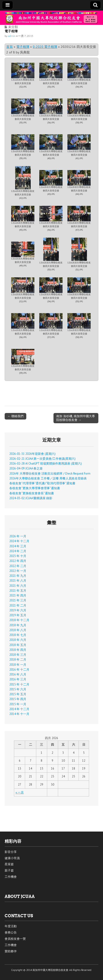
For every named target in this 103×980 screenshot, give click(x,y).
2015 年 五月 (18, 694)
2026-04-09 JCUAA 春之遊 (26, 468)
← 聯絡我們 (15, 416)
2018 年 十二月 (19, 620)
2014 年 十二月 (19, 709)
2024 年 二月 (18, 551)
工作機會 (11, 877)
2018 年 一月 (18, 665)
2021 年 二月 (18, 605)
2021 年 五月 (18, 590)
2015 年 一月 (18, 704)
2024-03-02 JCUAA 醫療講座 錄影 (31, 498)
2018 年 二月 (18, 659)
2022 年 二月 (18, 566)
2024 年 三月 (18, 546)
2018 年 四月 (18, 650)
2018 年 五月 (18, 645)
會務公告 (11, 932)
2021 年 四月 (18, 595)
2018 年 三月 (18, 655)
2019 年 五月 (18, 615)
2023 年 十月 (18, 556)
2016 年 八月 (18, 674)
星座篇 (9, 864)
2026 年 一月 (18, 536)
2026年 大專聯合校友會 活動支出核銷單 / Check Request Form (50, 473)
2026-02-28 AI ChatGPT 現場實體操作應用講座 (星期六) (46, 463)
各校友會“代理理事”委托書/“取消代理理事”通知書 (42, 483)
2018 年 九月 (18, 625)
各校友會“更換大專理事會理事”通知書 (35, 488)
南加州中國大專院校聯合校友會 (50, 970)
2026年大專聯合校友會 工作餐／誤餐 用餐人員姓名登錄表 (48, 478)
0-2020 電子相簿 (45, 47)
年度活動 (11, 926)
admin (12, 36)
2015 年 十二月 (19, 684)
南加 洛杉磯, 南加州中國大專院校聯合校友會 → (76, 418)
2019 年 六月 (18, 610)
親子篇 (9, 870)
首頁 (10, 47)
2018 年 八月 (18, 630)
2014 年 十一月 (19, 714)
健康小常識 (12, 858)
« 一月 (20, 792)
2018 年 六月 (18, 640)
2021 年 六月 (18, 586)
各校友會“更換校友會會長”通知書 (32, 493)
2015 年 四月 (18, 699)
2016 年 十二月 (19, 669)
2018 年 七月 (18, 635)
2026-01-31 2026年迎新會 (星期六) (32, 454)
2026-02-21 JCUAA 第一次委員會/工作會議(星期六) (42, 459)
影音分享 (11, 852)
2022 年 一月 (18, 571)
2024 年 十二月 (19, 541)
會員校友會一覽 (15, 939)
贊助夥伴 (11, 951)
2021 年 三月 (18, 600)
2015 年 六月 (18, 689)
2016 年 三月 (18, 679)
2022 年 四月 (18, 561)
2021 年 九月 (18, 576)
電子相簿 (23, 47)
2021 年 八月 (18, 580)
